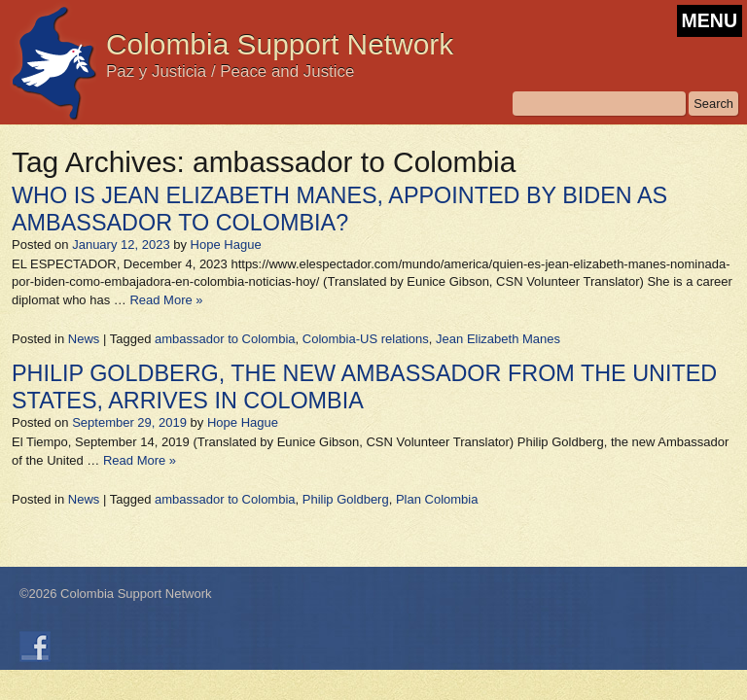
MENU (710, 20)
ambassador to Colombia (225, 339)
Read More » (166, 300)
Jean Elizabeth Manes (498, 339)
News (84, 339)
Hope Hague (226, 245)
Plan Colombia (437, 499)
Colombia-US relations (366, 339)
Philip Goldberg (346, 499)
